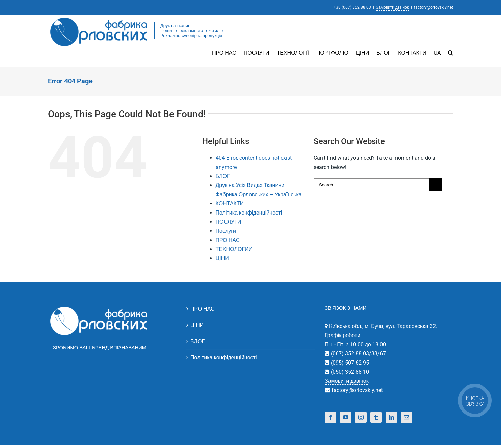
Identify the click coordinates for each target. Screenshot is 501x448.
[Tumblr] (376, 417)
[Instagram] (361, 417)
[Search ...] (371, 185)
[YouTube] (346, 417)
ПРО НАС (228, 240)
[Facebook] (331, 417)
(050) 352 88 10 (349, 372)
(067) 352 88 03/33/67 (358, 354)
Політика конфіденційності (249, 213)
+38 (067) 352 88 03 (352, 7)
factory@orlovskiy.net (433, 7)
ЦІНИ (222, 258)
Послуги (226, 231)
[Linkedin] (391, 417)
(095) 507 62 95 (349, 363)
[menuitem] (228, 52)
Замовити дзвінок (392, 7)
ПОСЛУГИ (229, 222)
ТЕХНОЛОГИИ (234, 249)
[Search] (451, 52)
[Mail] (406, 417)
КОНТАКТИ (230, 204)
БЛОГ (223, 176)
